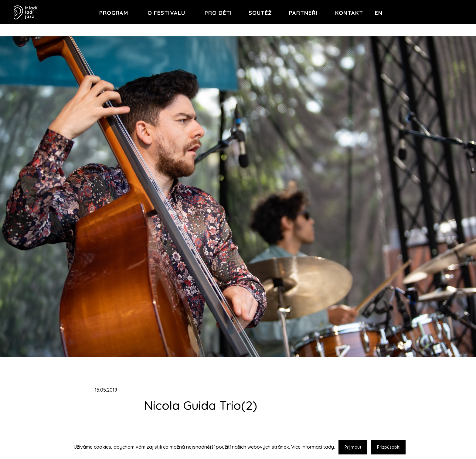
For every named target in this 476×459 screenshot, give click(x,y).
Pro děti (218, 13)
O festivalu (166, 13)
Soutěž (260, 13)
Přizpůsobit (388, 447)
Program (114, 13)
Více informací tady (313, 447)
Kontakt (349, 13)
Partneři (303, 13)
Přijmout (353, 447)
